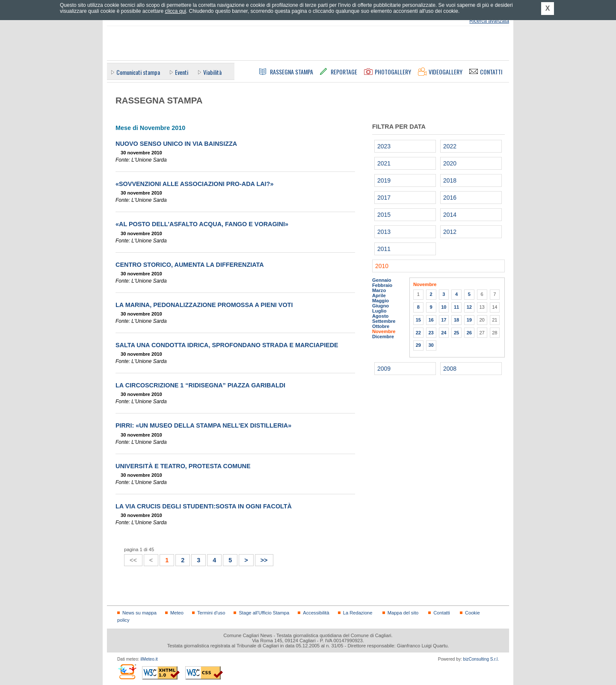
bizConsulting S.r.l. (481, 659)
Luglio (379, 311)
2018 (450, 180)
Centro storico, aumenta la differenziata (190, 265)
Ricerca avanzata (489, 21)
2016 (450, 198)
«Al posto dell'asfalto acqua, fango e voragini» (202, 224)
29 (418, 345)
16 (431, 320)
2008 (450, 369)
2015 (384, 215)
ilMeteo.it (149, 659)
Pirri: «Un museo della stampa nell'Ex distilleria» (203, 425)
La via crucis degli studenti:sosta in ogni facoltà (204, 506)
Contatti (441, 613)
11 (456, 307)
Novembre (384, 331)
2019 (384, 180)
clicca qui (175, 11)
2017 (384, 198)
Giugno (381, 306)
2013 (384, 232)
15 (418, 320)
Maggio (381, 301)
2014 (450, 215)
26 (469, 333)
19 (469, 320)
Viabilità (212, 72)
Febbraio (382, 285)
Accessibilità (316, 613)
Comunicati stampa (138, 72)
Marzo (379, 290)
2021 (384, 163)
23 (431, 333)
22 (418, 333)
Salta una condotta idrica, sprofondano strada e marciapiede (227, 345)
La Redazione (358, 613)
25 (456, 333)
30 (431, 345)
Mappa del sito (403, 613)
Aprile (379, 295)
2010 (382, 266)
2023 (384, 146)
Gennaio (382, 280)
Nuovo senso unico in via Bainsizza (176, 144)
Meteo (177, 613)
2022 (450, 146)
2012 (450, 232)
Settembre (384, 321)
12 (469, 307)
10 (444, 307)
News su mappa (139, 613)
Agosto (380, 316)
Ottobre (381, 326)
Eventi (182, 72)
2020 (450, 163)
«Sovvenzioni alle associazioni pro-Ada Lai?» (194, 184)
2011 (384, 249)
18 (456, 320)
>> (262, 559)
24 (444, 333)
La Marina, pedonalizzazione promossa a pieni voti (204, 305)
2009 (384, 369)
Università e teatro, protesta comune (183, 466)
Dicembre (383, 337)
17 (444, 320)
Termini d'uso (211, 613)
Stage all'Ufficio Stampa (264, 613)
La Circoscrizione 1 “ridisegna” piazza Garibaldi (200, 385)
